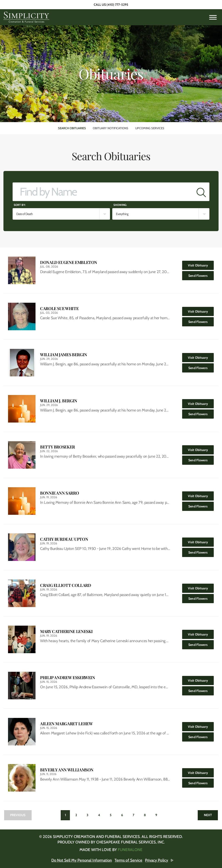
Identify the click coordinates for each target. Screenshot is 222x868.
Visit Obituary (201, 264)
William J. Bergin (59, 401)
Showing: (120, 205)
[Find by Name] (103, 192)
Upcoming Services (150, 128)
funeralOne (130, 850)
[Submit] (201, 192)
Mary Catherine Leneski (66, 631)
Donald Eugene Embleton (69, 262)
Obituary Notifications (111, 128)
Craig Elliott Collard (66, 585)
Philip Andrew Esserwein (68, 678)
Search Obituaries (72, 128)
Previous (18, 815)
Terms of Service (129, 860)
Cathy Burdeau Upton (64, 539)
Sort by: (20, 205)
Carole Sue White (59, 309)
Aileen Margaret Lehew (66, 724)
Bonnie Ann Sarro (59, 493)
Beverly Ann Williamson (67, 770)
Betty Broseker (58, 447)
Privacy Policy (157, 860)
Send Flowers (201, 274)
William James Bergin (64, 355)
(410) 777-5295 (117, 5)
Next (208, 815)
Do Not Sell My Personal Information (82, 860)
